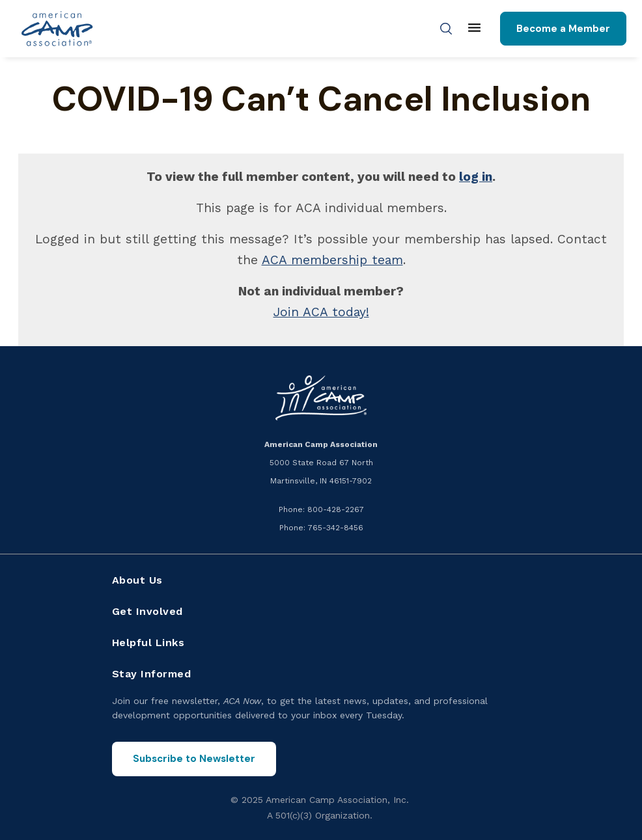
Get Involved (147, 611)
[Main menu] (474, 29)
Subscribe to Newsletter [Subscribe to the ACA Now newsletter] (194, 759)
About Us (137, 580)
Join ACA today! (321, 312)
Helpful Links (148, 643)
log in (476, 177)
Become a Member (563, 29)
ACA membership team (332, 260)
